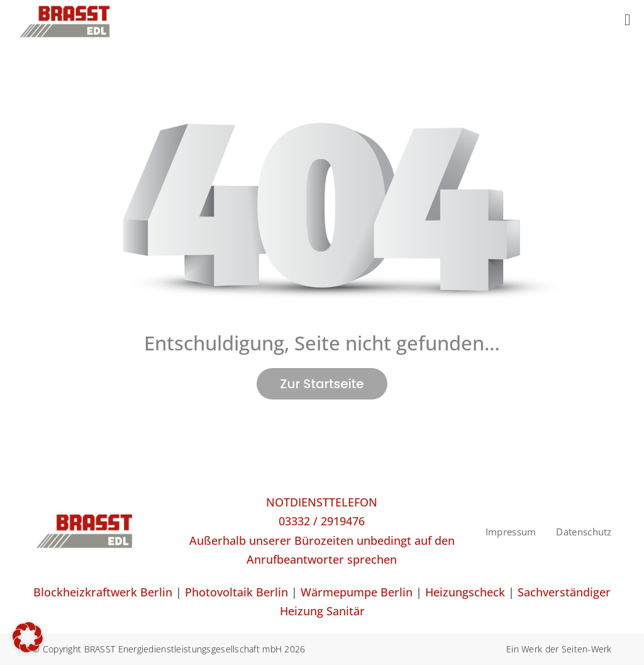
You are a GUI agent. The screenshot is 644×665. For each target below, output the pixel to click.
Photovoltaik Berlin (236, 592)
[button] (28, 637)
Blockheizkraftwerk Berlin (103, 592)
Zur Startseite (322, 384)
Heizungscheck (465, 592)
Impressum (511, 532)
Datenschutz (584, 532)
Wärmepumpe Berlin (357, 592)
